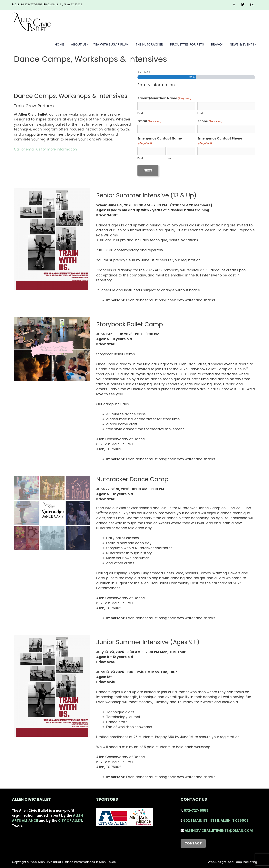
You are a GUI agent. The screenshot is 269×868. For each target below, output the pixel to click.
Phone (210, 121)
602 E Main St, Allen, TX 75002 (64, 4)
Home (59, 44)
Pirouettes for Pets (187, 44)
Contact (193, 843)
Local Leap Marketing (242, 862)
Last (200, 113)
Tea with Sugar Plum (111, 44)
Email (149, 121)
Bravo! (217, 44)
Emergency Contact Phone (220, 141)
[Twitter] (243, 5)
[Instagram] (252, 5)
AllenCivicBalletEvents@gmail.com (217, 831)
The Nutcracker (149, 44)
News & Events (243, 45)
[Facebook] (234, 5)
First (140, 113)
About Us (80, 45)
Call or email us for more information (45, 149)
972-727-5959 (33, 4)
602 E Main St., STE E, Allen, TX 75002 (214, 821)
